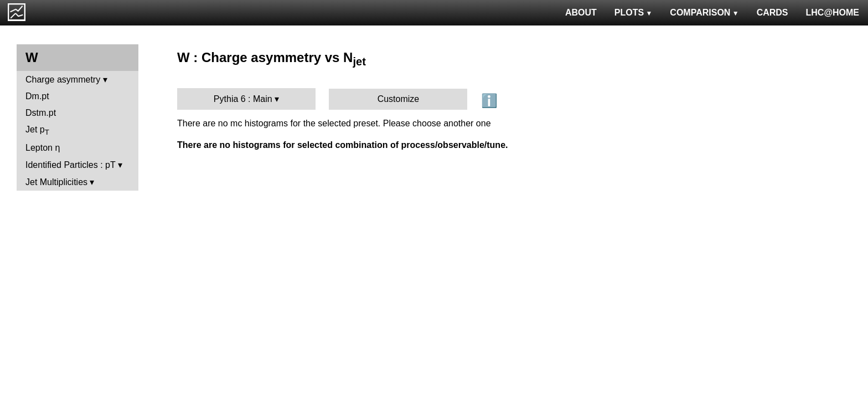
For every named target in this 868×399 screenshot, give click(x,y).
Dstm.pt (41, 113)
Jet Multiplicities (56, 182)
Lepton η (43, 148)
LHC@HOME (833, 12)
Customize (399, 99)
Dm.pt (37, 96)
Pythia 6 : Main (243, 99)
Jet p (37, 131)
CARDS (773, 12)
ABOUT (581, 12)
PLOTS (634, 12)
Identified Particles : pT (70, 165)
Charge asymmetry (63, 80)
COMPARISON (704, 12)
